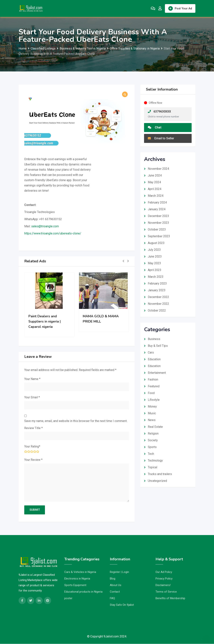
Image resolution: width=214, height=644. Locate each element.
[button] (123, 261)
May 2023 (154, 263)
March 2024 (156, 196)
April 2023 (155, 270)
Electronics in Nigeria (77, 579)
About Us (116, 585)
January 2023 (157, 290)
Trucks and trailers (160, 474)
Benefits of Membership (170, 598)
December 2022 (158, 297)
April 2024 (155, 189)
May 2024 (154, 182)
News (152, 420)
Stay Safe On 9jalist (122, 605)
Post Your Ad (180, 8)
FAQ (112, 598)
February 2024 (157, 202)
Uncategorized (157, 481)
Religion (153, 433)
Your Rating (32, 446)
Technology (155, 460)
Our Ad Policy (164, 572)
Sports (152, 447)
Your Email (32, 397)
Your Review (33, 460)
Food (151, 393)
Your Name (32, 379)
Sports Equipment (75, 585)
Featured (154, 386)
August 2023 (156, 243)
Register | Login (119, 572)
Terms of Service (166, 592)
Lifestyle (154, 400)
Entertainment (157, 373)
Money (152, 406)
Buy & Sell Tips (158, 346)
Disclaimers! (163, 585)
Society (153, 440)
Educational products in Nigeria (83, 592)
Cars (151, 352)
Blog (113, 579)
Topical (153, 467)
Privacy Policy (164, 579)
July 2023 (154, 250)
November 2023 (158, 223)
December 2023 (158, 216)
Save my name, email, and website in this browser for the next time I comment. (76, 421)
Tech (151, 454)
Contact (115, 592)
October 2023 (157, 229)
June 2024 (155, 175)
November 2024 (158, 169)
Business (154, 339)
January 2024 (157, 209)
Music (152, 413)
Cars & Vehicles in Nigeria (80, 572)
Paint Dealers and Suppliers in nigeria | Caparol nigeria (45, 321)
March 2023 (156, 277)
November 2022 (158, 304)
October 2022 (157, 310)
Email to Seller (161, 138)
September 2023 (159, 236)
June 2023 (155, 256)
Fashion (153, 379)
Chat (155, 127)
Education (154, 359)
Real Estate (155, 427)
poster (68, 598)
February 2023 (157, 283)
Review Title (33, 428)
